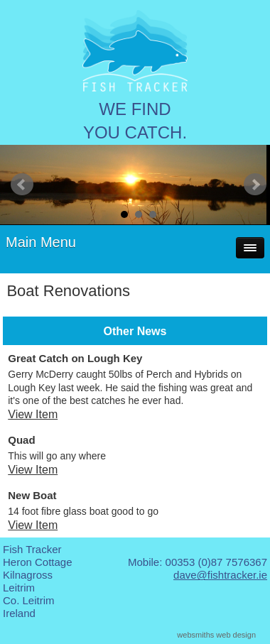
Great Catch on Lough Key (75, 358)
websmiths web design (216, 635)
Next (255, 185)
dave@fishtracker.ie (220, 575)
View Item (33, 414)
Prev (22, 185)
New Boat (32, 495)
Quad (21, 440)
